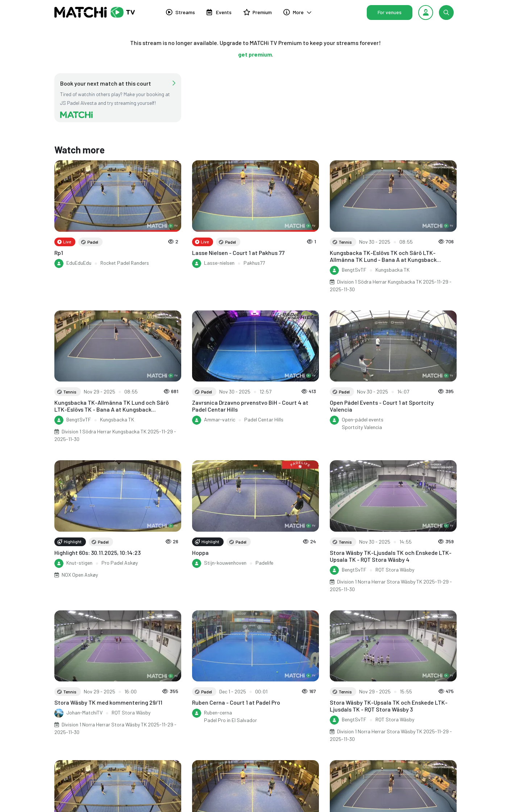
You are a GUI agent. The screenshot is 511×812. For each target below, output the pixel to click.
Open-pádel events (363, 419)
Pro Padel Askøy (120, 563)
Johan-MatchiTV (84, 712)
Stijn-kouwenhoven (225, 563)
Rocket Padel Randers (125, 263)
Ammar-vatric (220, 419)
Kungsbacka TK (392, 270)
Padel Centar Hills (264, 419)
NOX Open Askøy (80, 575)
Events (219, 14)
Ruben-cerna (218, 712)
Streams (180, 14)
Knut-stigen (79, 563)
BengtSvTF (354, 270)
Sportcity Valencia (362, 427)
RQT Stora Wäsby (395, 570)
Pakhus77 (254, 263)
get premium (255, 54)
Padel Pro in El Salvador (230, 720)
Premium (257, 14)
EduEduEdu (79, 263)
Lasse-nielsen (219, 263)
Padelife (264, 563)
